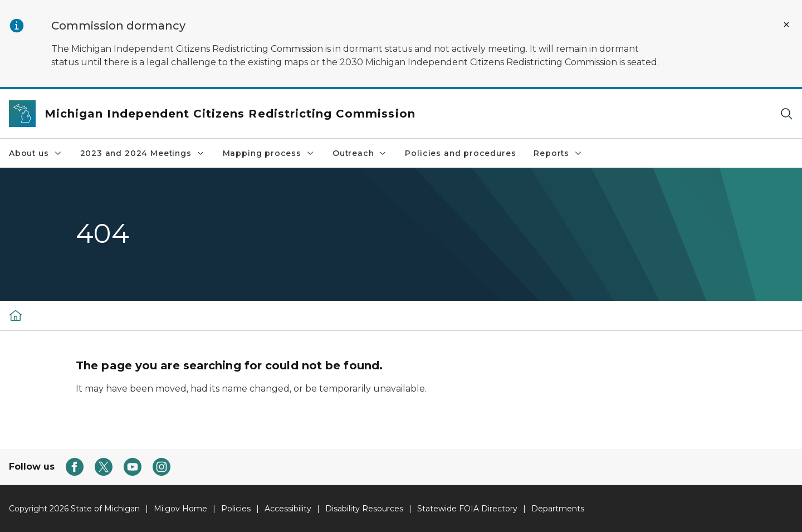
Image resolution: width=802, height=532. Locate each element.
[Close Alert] (786, 25)
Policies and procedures (460, 153)
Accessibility (288, 509)
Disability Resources (364, 509)
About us (36, 153)
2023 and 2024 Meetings (143, 153)
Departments (558, 509)
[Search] (786, 114)
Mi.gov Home (180, 509)
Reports (558, 153)
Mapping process (269, 153)
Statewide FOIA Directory (467, 509)
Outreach (360, 153)
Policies (236, 509)
